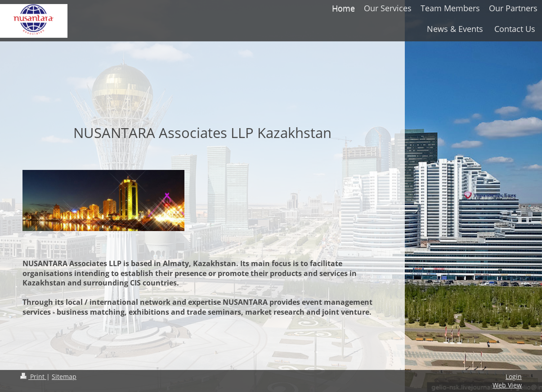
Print (33, 376)
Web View (507, 385)
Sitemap (64, 376)
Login (514, 376)
